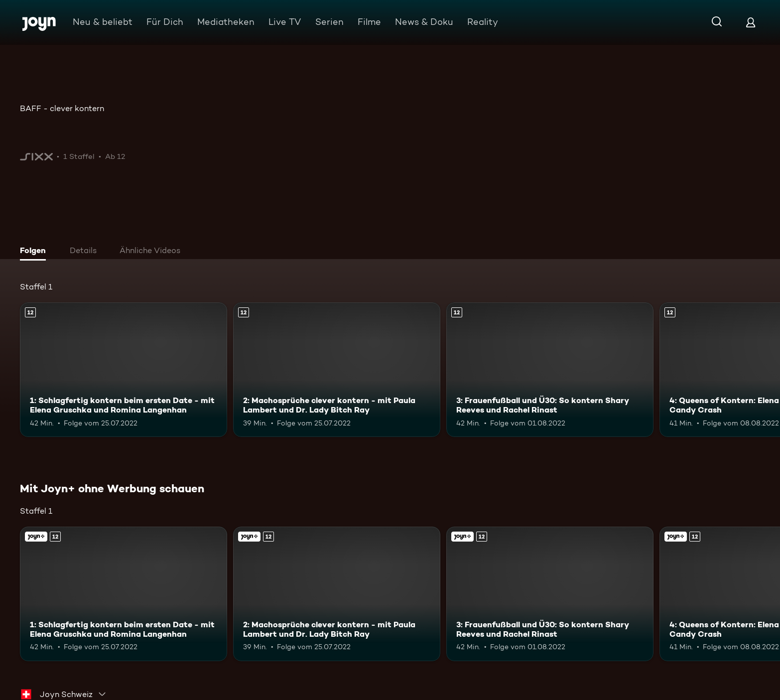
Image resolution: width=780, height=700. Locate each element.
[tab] (35, 252)
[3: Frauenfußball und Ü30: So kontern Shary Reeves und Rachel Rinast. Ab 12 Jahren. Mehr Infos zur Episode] (550, 370)
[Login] (751, 22)
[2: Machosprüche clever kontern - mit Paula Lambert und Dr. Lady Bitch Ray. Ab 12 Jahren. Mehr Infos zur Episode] (337, 370)
